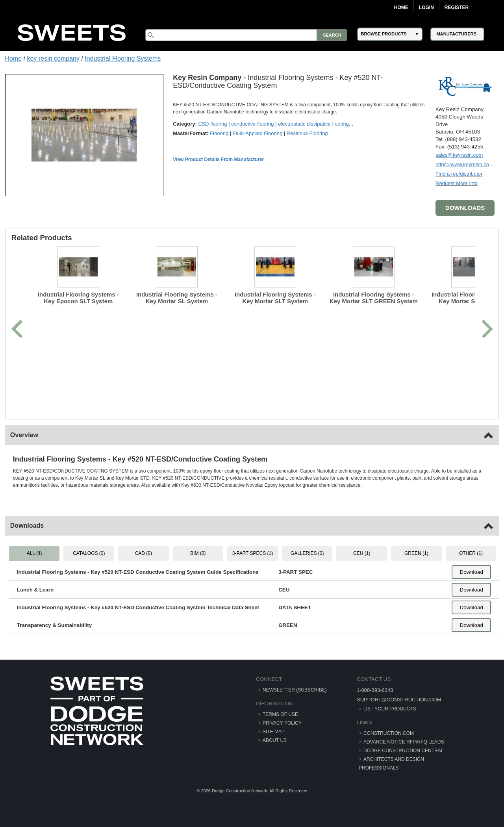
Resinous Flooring (307, 133)
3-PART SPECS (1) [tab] (253, 553)
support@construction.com (399, 700)
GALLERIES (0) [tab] (307, 553)
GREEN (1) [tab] (416, 553)
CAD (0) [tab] (144, 553)
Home (401, 7)
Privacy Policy (282, 723)
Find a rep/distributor (459, 174)
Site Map (274, 732)
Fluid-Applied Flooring (258, 133)
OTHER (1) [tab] (471, 553)
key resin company (53, 58)
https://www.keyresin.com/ (465, 164)
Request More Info (457, 183)
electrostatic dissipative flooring (313, 124)
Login (426, 7)
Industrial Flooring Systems (123, 58)
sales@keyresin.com (459, 155)
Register (457, 7)
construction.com (389, 733)
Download (472, 572)
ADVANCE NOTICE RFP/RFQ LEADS (404, 742)
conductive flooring (252, 124)
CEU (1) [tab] (362, 553)
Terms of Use (280, 714)
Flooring (219, 133)
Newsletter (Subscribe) (295, 690)
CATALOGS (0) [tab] (89, 553)
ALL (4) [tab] (34, 553)
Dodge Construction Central (403, 751)
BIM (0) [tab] (198, 553)
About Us (275, 740)
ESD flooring (213, 124)
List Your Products (390, 709)
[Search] (246, 35)
